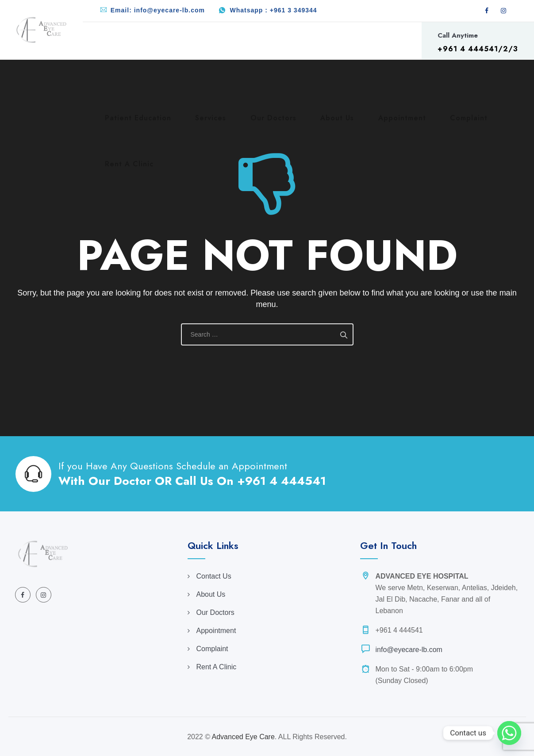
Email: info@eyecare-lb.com (158, 10)
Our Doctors (215, 612)
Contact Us (214, 576)
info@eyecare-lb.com (409, 650)
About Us (211, 594)
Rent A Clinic (217, 667)
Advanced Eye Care (243, 737)
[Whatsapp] (509, 733)
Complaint (212, 649)
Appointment (216, 631)
